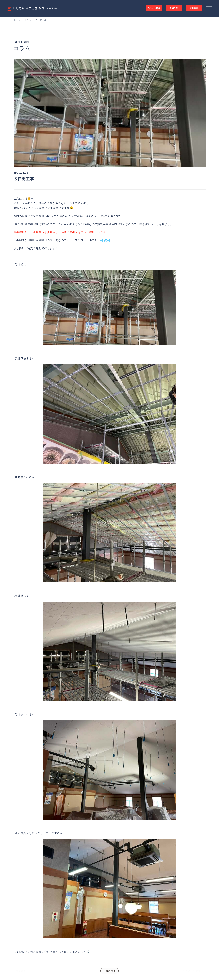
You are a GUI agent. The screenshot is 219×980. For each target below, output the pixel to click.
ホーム (17, 20)
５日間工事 (41, 20)
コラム (28, 20)
